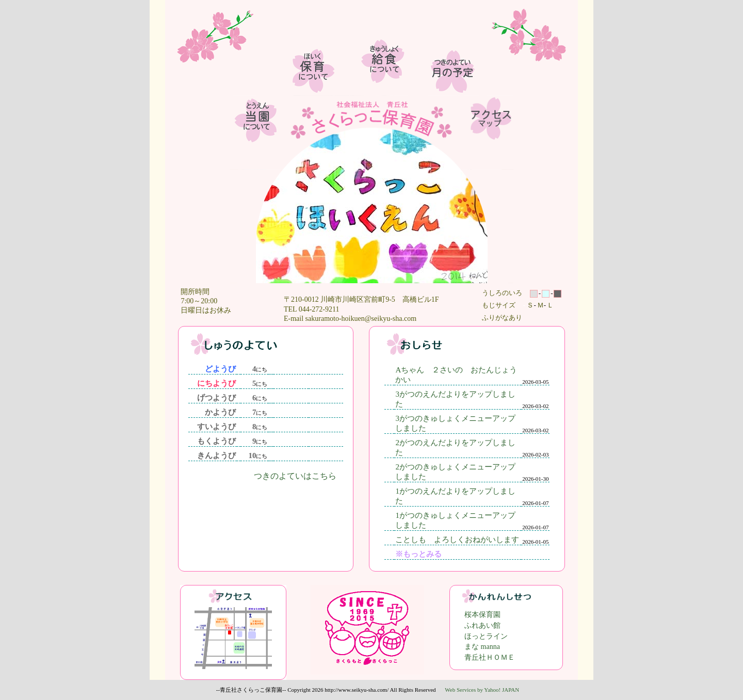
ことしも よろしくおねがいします (457, 540)
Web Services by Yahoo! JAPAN (482, 690)
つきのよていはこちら (295, 476)
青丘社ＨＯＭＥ (490, 657)
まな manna (482, 647)
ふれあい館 (482, 625)
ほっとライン (486, 636)
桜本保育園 (482, 615)
